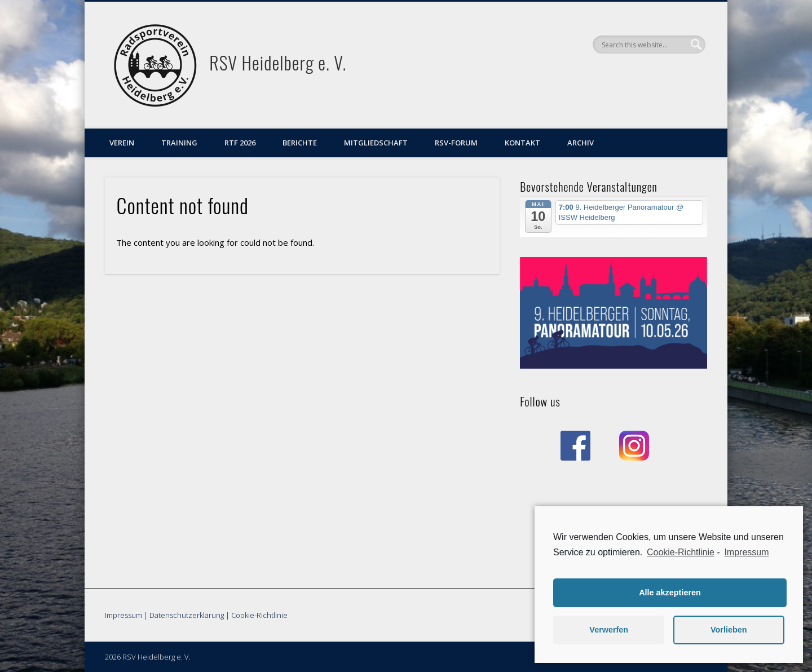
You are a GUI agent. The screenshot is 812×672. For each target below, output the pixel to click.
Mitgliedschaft (376, 143)
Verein (122, 143)
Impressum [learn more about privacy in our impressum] (746, 552)
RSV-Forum (456, 143)
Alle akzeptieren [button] (670, 593)
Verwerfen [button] (609, 630)
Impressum (123, 615)
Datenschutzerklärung (187, 615)
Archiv (581, 143)
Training (179, 143)
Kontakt (522, 143)
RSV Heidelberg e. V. (278, 62)
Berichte (300, 143)
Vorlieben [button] (729, 630)
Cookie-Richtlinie (259, 615)
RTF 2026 (240, 143)
